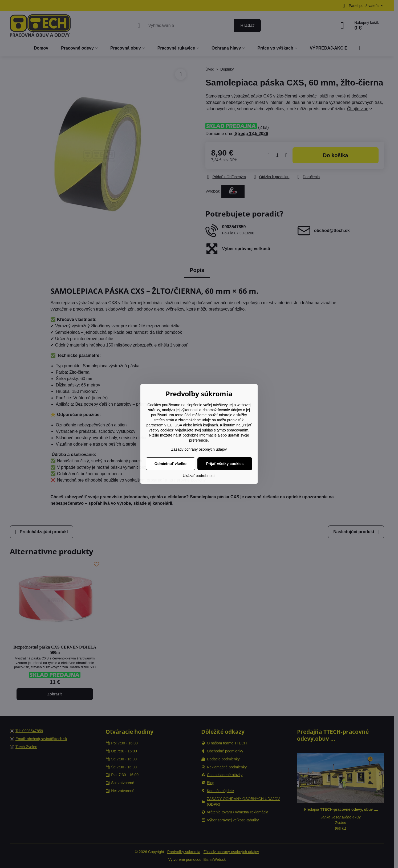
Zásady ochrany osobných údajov (199, 449)
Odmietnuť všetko (170, 464)
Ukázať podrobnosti (199, 476)
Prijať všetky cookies (225, 464)
